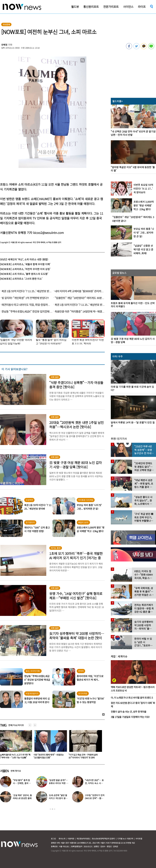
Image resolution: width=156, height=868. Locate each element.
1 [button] (50, 809)
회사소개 (62, 839)
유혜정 (4, 45)
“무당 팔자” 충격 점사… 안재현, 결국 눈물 (22, 783)
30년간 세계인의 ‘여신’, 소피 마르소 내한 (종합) (24, 259)
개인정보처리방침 (83, 839)
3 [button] (55, 809)
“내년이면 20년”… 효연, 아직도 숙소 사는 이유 (94, 783)
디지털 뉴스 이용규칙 (125, 839)
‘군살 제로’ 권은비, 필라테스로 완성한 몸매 (22, 797)
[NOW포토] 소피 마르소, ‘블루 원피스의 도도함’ (24, 274)
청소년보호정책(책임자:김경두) (104, 839)
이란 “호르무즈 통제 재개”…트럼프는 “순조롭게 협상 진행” (84, 756)
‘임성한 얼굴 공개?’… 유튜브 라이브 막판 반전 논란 (58, 783)
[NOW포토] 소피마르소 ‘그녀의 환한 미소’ (21, 279)
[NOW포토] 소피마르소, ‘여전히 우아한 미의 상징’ (25, 269)
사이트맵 (139, 839)
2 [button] (52, 809)
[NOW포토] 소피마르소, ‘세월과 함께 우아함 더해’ (25, 264)
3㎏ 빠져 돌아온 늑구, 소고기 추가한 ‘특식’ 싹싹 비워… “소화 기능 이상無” (50, 756)
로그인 (53, 839)
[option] (50, 745)
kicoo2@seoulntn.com (48, 233)
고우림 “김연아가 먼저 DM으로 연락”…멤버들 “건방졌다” (95, 798)
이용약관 (71, 839)
